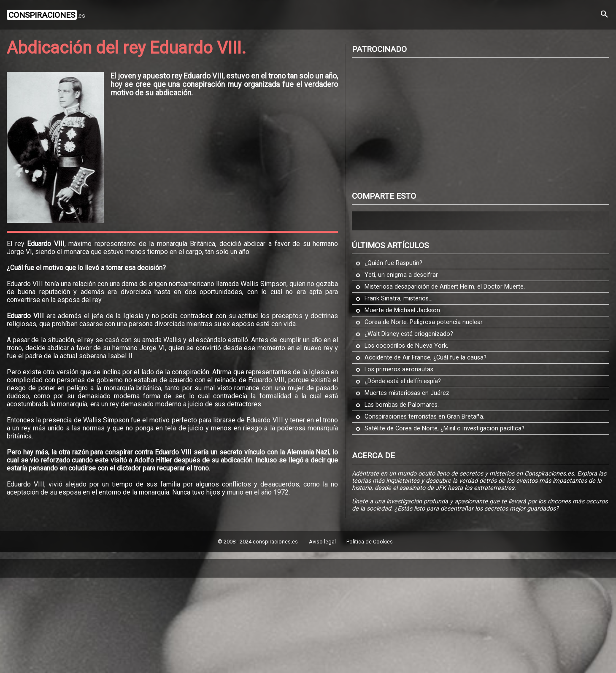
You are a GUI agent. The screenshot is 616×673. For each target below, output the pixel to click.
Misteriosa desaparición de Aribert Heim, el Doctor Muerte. (445, 287)
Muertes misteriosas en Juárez (407, 393)
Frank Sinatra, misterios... (399, 299)
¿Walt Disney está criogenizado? (409, 334)
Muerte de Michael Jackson (402, 310)
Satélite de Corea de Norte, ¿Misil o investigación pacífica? (444, 428)
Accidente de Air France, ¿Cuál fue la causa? (426, 358)
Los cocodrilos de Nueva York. (406, 346)
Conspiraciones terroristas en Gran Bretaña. (424, 417)
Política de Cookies (370, 542)
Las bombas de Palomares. (402, 405)
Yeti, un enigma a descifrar (401, 275)
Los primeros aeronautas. (400, 369)
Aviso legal (322, 542)
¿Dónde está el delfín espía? (403, 381)
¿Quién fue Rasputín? (393, 263)
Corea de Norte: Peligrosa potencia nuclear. (424, 322)
